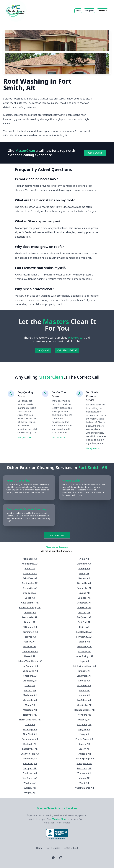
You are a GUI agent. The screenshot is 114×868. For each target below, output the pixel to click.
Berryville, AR (84, 583)
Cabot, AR (30, 598)
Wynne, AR (30, 793)
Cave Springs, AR (30, 603)
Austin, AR (30, 569)
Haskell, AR (30, 656)
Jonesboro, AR (30, 676)
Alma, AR (84, 559)
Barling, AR (84, 569)
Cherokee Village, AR (30, 608)
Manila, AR (84, 690)
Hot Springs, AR (30, 666)
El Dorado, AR (30, 627)
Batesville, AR (30, 573)
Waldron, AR (30, 783)
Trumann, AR (84, 773)
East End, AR (84, 622)
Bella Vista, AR (30, 578)
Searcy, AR (84, 749)
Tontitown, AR (30, 773)
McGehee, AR (84, 700)
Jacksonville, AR (30, 671)
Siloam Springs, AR (84, 759)
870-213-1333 (71, 848)
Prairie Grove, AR (84, 739)
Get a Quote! (53, 848)
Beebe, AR (84, 573)
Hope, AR (84, 661)
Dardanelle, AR (30, 617)
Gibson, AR (84, 642)
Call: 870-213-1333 (67, 350)
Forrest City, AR (84, 637)
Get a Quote (95, 153)
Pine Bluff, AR (30, 734)
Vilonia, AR (84, 778)
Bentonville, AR (30, 583)
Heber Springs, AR (84, 656)
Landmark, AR (84, 676)
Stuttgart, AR (30, 768)
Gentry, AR (30, 642)
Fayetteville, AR (84, 632)
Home (78, 11)
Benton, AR (84, 578)
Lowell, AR (30, 686)
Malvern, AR (30, 690)
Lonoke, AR (84, 681)
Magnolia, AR (84, 686)
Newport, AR (84, 715)
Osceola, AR (84, 720)
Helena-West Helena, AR (30, 661)
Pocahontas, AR (30, 739)
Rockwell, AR (30, 744)
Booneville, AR (84, 588)
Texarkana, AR (84, 768)
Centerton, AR (84, 603)
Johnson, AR (84, 671)
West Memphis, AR (84, 788)
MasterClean (60, 819)
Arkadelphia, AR (30, 564)
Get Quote (89, 11)
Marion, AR (84, 695)
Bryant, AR (84, 593)
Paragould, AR (84, 725)
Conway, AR (30, 612)
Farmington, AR (30, 632)
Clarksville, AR (84, 608)
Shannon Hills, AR (30, 754)
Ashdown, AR (84, 564)
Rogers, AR (84, 744)
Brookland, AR (30, 593)
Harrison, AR (84, 651)
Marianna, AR (30, 695)
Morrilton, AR (30, 710)
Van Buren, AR (30, 778)
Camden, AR (84, 598)
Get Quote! (43, 350)
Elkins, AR (84, 627)
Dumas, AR (30, 622)
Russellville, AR (30, 749)
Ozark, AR (30, 725)
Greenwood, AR (30, 651)
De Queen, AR (84, 617)
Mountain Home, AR (84, 710)
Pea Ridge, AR (30, 729)
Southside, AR (30, 763)
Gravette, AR (30, 647)
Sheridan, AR (84, 754)
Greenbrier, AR (84, 647)
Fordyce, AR (30, 637)
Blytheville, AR (30, 588)
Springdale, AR (84, 763)
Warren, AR (30, 788)
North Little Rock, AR (30, 720)
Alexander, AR (30, 559)
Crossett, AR (84, 612)
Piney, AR (84, 734)
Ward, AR (84, 783)
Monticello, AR (84, 705)
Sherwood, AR (30, 759)
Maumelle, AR (30, 700)
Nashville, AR (30, 715)
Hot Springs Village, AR (84, 666)
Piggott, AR (84, 729)
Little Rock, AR (30, 681)
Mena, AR (30, 705)
